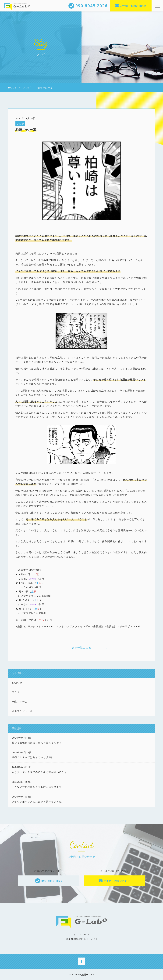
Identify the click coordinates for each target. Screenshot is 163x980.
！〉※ (48, 620)
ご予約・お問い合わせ (133, 6)
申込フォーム (20, 702)
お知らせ (17, 683)
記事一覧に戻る (81, 648)
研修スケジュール (22, 711)
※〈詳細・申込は (26, 620)
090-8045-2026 (52, 881)
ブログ (20, 124)
